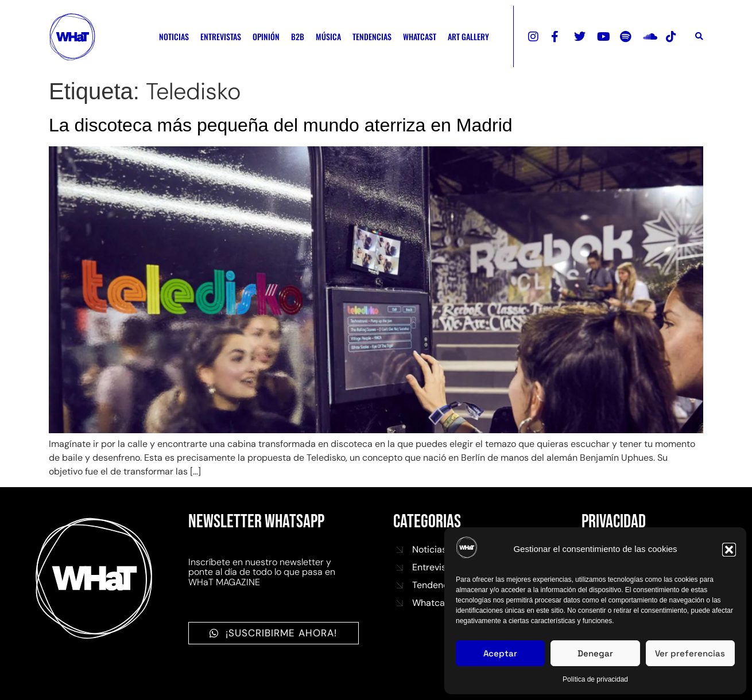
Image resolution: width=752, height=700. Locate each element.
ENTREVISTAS (221, 36)
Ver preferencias (690, 653)
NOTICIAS (174, 36)
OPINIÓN (266, 36)
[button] (729, 550)
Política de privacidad (595, 679)
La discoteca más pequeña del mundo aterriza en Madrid (281, 125)
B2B (298, 36)
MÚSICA (328, 36)
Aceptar (500, 653)
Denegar (595, 653)
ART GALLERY (468, 36)
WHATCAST (420, 36)
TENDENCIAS (372, 36)
